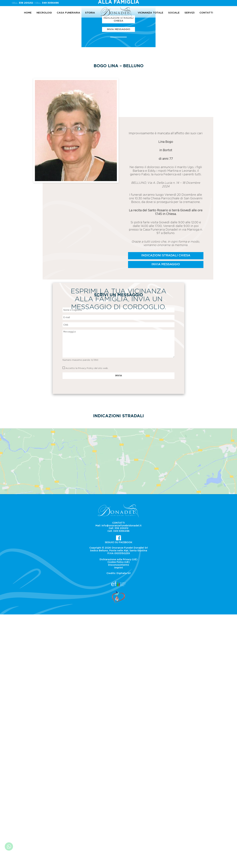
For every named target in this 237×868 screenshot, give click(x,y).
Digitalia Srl (124, 827)
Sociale (174, 13)
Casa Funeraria (68, 13)
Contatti (206, 13)
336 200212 (26, 3)
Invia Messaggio (119, 162)
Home (28, 13)
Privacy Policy (86, 622)
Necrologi (44, 13)
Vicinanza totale (151, 13)
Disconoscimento (119, 819)
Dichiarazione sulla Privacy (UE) (118, 813)
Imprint (119, 821)
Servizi (190, 13)
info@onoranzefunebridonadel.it (122, 779)
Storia (90, 13)
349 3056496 (50, 3)
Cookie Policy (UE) (119, 816)
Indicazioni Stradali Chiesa (118, 152)
